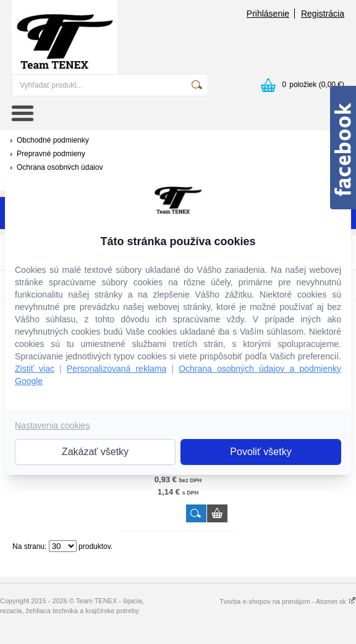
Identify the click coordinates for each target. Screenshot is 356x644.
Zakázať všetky (95, 452)
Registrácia (323, 14)
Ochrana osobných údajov (60, 167)
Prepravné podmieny (51, 154)
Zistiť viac (35, 369)
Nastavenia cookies (52, 425)
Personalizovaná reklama (117, 369)
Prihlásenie (268, 14)
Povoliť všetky (261, 452)
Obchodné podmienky (53, 140)
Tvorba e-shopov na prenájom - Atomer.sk (288, 601)
